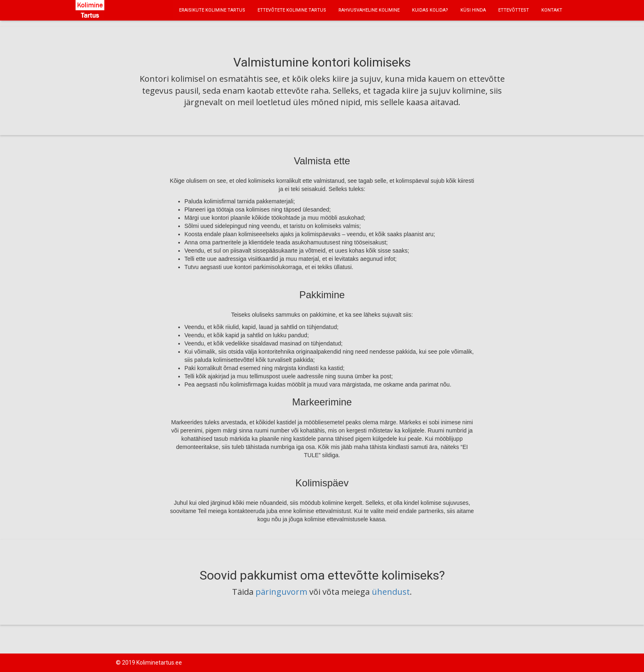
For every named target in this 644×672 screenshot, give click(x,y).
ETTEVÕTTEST (514, 10)
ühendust (391, 592)
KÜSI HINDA (473, 10)
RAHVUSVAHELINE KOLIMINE (369, 10)
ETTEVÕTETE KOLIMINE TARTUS (292, 10)
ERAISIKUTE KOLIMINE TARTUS (212, 10)
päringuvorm (281, 592)
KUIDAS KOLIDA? (430, 10)
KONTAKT (552, 10)
